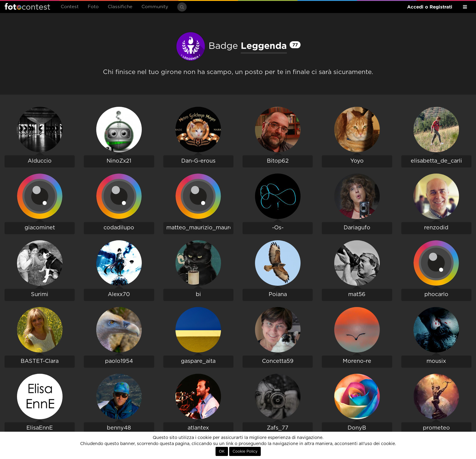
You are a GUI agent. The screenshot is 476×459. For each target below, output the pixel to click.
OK (222, 451)
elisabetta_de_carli (436, 161)
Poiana (278, 295)
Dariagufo (357, 228)
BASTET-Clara (40, 361)
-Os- (278, 228)
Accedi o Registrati (430, 7)
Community (155, 7)
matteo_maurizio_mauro (200, 228)
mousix (436, 361)
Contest (70, 7)
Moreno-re (357, 361)
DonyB (357, 428)
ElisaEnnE (40, 428)
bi (198, 295)
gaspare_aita (198, 361)
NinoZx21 (119, 161)
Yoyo (357, 161)
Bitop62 (278, 161)
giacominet (40, 228)
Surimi (40, 295)
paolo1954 (119, 361)
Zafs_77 (278, 428)
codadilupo (119, 228)
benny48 (119, 428)
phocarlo (436, 295)
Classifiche (120, 7)
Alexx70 (119, 295)
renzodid (436, 228)
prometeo (436, 428)
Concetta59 (278, 361)
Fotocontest (27, 6)
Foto (93, 7)
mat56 (357, 295)
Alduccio (40, 161)
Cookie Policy (245, 451)
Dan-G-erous (198, 161)
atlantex (198, 428)
